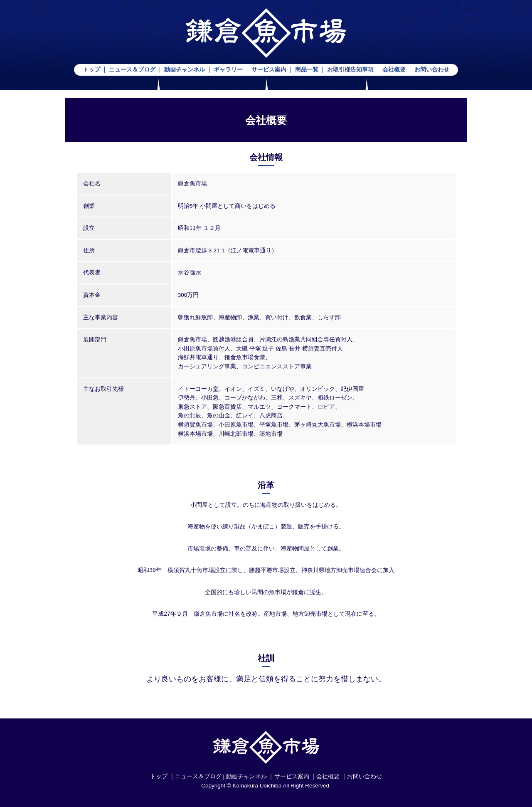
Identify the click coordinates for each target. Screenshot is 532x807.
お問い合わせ (432, 70)
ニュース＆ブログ (132, 70)
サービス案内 (269, 70)
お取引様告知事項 (350, 70)
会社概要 (394, 70)
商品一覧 (307, 70)
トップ (91, 70)
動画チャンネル (185, 70)
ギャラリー (228, 70)
